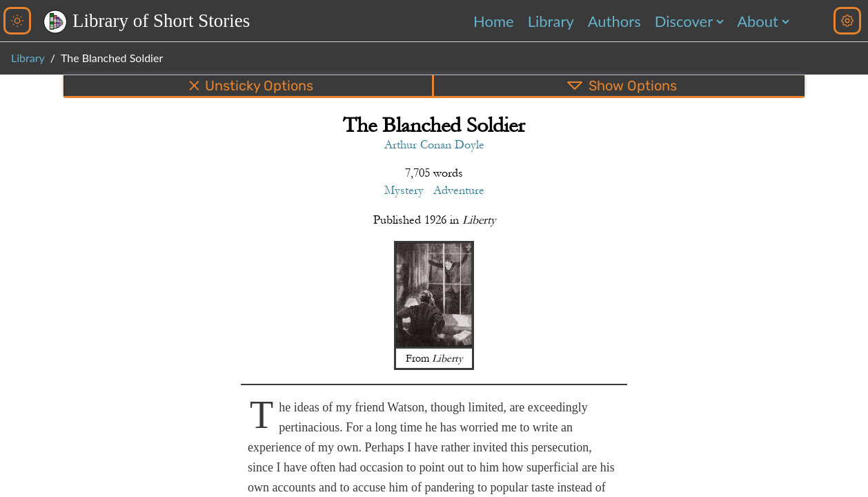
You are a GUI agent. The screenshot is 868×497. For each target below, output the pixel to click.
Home (494, 21)
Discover (684, 21)
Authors (614, 21)
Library (551, 21)
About (758, 21)
